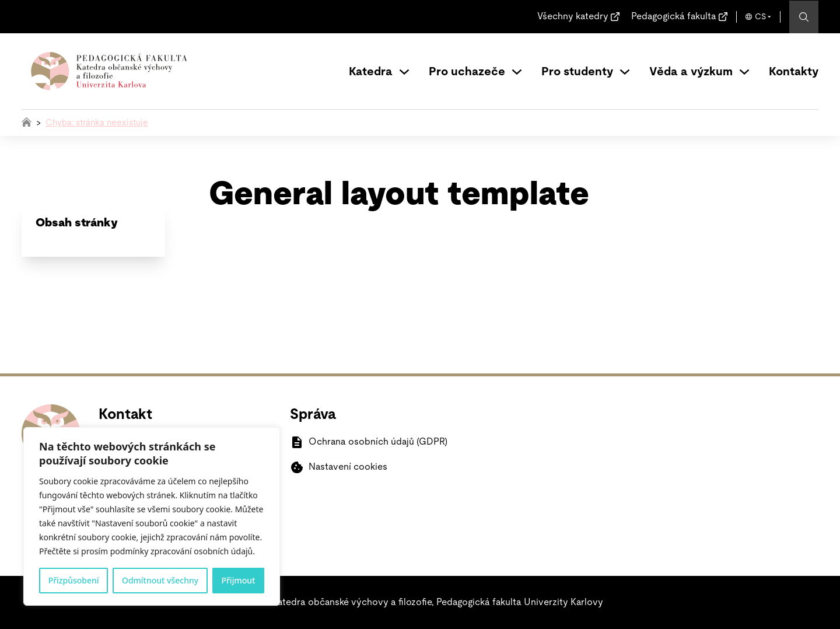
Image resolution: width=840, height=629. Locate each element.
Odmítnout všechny (160, 580)
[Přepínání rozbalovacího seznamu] (404, 72)
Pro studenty (577, 72)
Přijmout (238, 580)
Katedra (371, 72)
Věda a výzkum (691, 72)
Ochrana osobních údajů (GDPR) (378, 442)
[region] (152, 516)
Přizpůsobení (74, 580)
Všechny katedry (573, 16)
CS (760, 17)
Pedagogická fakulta (674, 16)
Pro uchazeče (467, 72)
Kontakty (794, 72)
